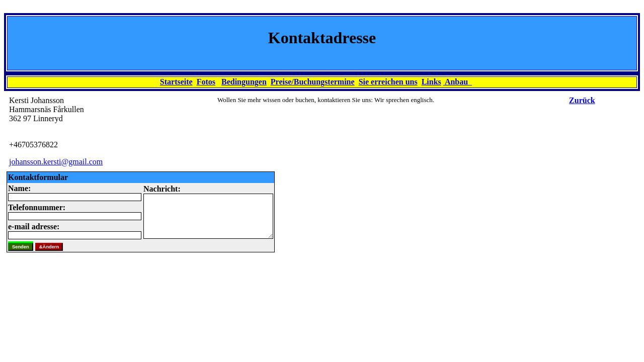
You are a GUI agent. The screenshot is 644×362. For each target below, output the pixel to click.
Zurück (582, 100)
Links (431, 82)
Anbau (458, 82)
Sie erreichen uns (388, 82)
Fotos (206, 82)
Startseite (176, 82)
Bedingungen (244, 82)
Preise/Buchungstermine (313, 82)
